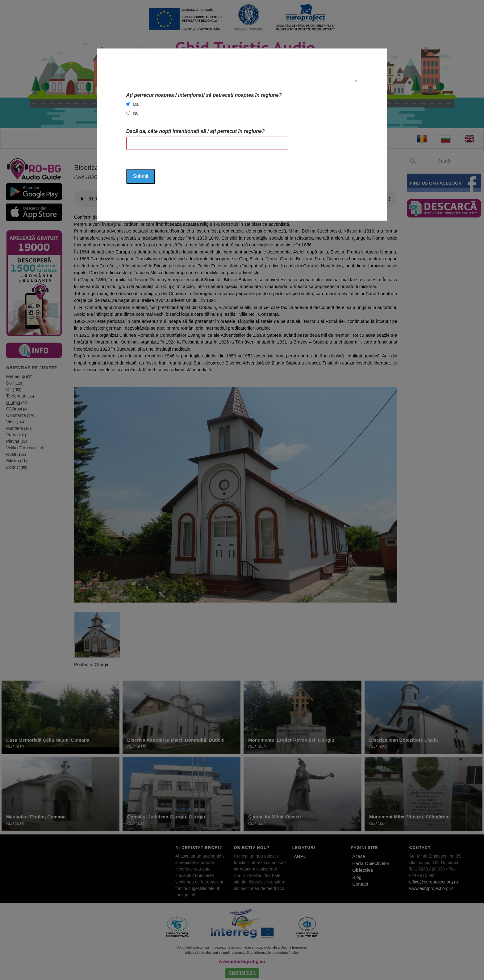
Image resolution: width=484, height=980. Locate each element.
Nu (136, 113)
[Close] (356, 81)
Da (136, 104)
